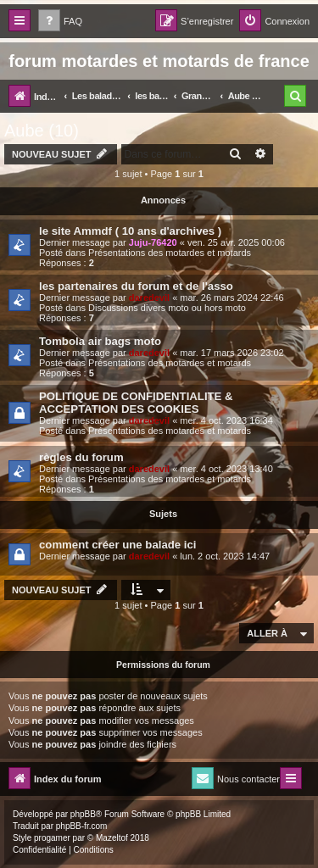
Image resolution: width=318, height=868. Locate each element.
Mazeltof (112, 838)
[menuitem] (60, 22)
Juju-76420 (153, 242)
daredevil (149, 298)
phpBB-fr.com (82, 826)
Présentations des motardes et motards (170, 253)
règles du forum (81, 457)
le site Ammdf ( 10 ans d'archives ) (130, 231)
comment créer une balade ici (117, 545)
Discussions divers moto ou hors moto (167, 308)
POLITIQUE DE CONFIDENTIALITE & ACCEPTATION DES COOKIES (136, 403)
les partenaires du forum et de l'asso (136, 286)
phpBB (83, 814)
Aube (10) (42, 131)
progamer (52, 838)
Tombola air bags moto (100, 341)
